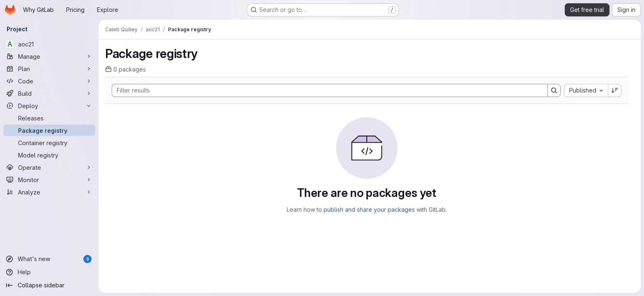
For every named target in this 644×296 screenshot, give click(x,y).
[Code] (49, 81)
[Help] (49, 272)
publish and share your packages (369, 209)
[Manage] (49, 56)
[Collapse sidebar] (49, 285)
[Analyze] (49, 192)
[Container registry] (49, 143)
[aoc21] (49, 44)
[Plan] (49, 69)
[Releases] (49, 118)
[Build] (49, 93)
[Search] (326, 90)
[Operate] (49, 167)
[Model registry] (49, 155)
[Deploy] (49, 106)
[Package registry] (49, 130)
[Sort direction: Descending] (615, 90)
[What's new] (49, 259)
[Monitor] (49, 180)
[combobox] (586, 90)
